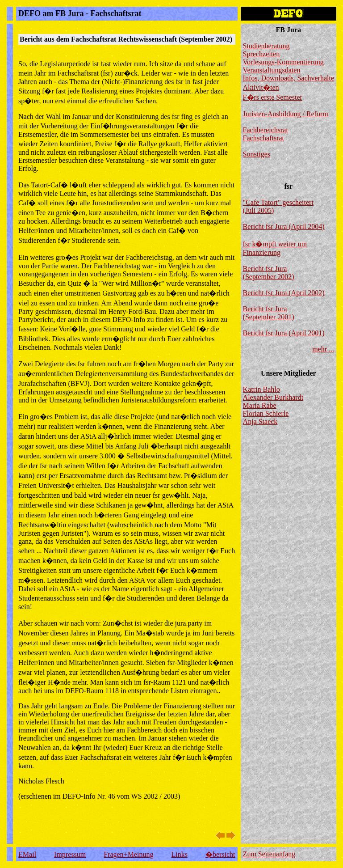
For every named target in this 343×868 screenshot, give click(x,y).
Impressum (70, 854)
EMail (27, 854)
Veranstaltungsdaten (272, 70)
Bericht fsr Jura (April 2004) (284, 227)
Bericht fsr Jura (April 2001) (284, 333)
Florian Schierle (266, 413)
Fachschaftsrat (264, 138)
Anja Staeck (260, 421)
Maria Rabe (260, 405)
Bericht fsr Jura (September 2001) (269, 313)
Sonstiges (257, 154)
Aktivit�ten (261, 87)
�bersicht (220, 854)
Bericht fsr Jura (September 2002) (269, 273)
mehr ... (323, 349)
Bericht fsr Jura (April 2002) (284, 293)
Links (179, 854)
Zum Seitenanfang (269, 854)
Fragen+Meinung (128, 854)
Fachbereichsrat (266, 130)
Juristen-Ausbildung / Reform (286, 114)
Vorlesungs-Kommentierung (283, 62)
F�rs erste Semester (273, 97)
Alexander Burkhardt (273, 397)
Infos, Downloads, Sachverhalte (289, 78)
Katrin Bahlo (261, 389)
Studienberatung (266, 46)
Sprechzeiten (261, 54)
